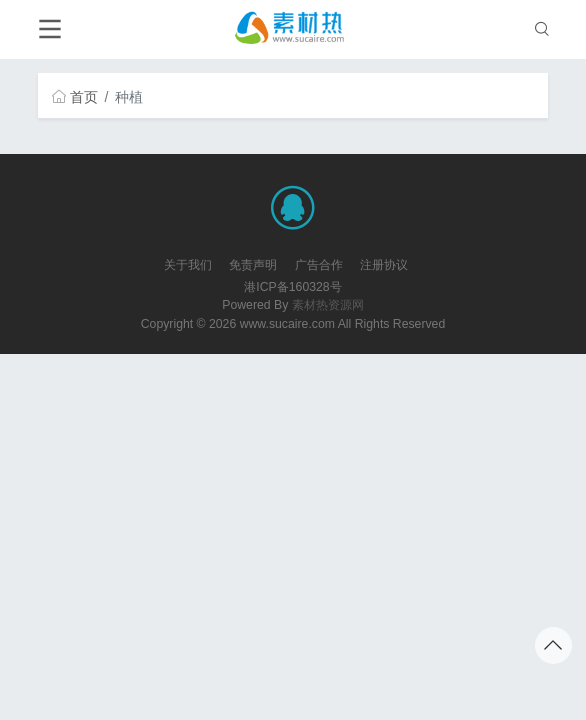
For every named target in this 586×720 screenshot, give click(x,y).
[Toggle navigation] (49, 29)
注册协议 (384, 265)
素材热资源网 (328, 305)
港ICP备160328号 (292, 287)
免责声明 (253, 265)
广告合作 (319, 265)
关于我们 (188, 265)
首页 (75, 97)
